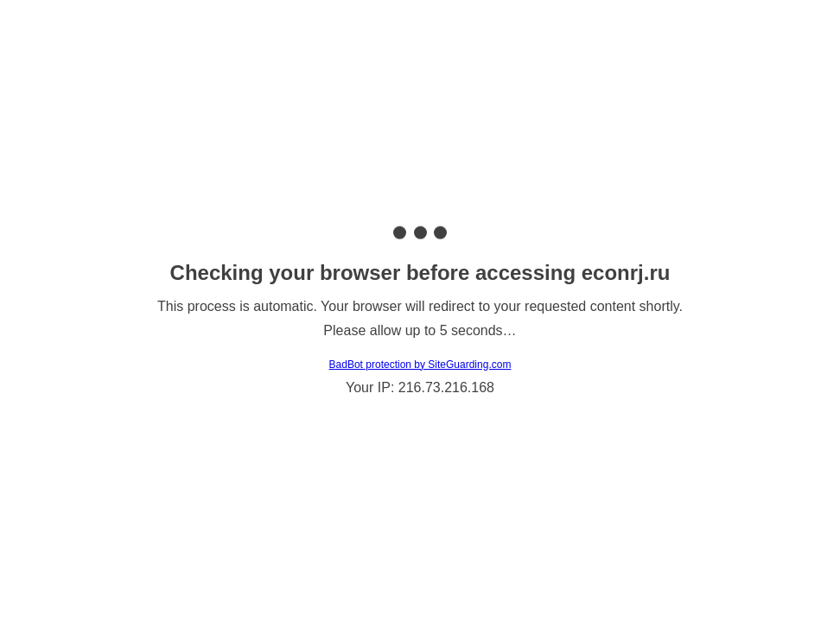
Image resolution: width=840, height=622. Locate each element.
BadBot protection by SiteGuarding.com (420, 365)
